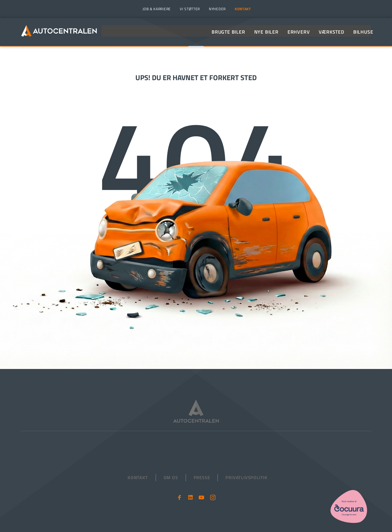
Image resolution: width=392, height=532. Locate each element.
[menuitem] (156, 9)
